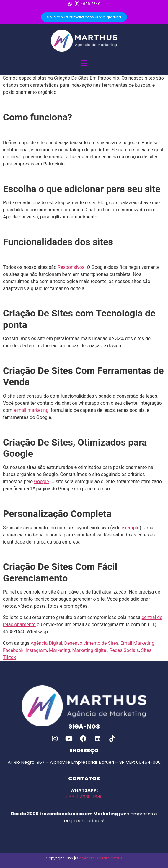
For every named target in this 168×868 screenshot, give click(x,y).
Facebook (13, 650)
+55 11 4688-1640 (84, 797)
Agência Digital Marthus (101, 858)
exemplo (131, 528)
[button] (84, 63)
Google (41, 482)
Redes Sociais (124, 650)
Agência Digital (47, 643)
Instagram (36, 650)
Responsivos (71, 267)
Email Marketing (137, 643)
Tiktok (9, 657)
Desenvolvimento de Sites (91, 643)
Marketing (59, 650)
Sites (146, 650)
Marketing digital (90, 650)
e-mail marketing (31, 410)
